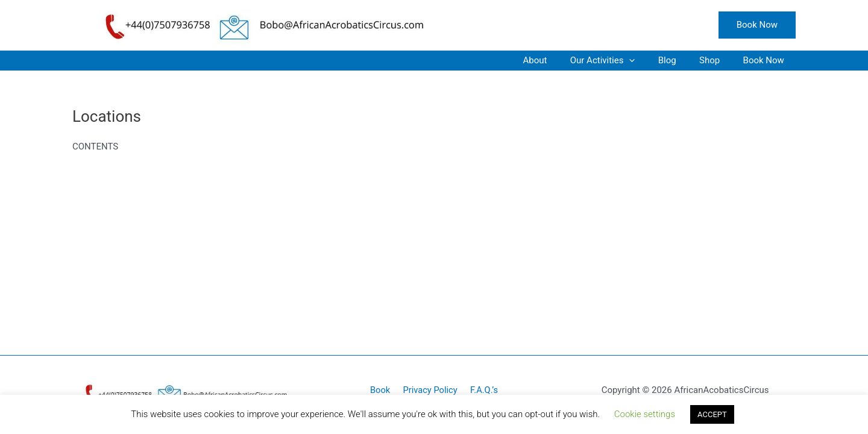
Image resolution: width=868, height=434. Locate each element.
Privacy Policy (430, 390)
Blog (680, 60)
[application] (647, 61)
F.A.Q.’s (481, 390)
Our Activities (620, 61)
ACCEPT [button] (712, 414)
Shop (717, 60)
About (558, 60)
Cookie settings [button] (645, 414)
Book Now (766, 60)
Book (383, 390)
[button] (757, 25)
